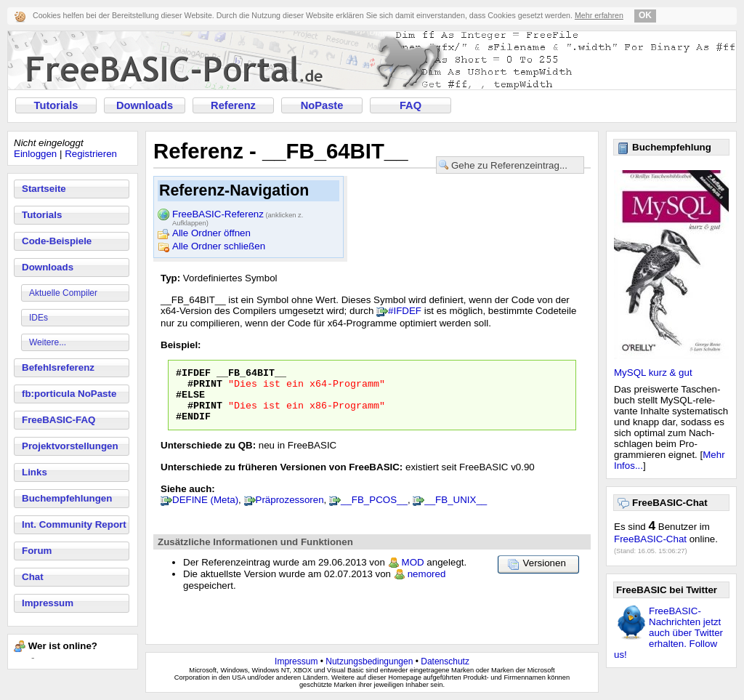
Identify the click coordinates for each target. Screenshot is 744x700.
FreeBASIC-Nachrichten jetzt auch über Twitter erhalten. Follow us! (668, 633)
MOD (413, 573)
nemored (427, 585)
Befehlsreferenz (58, 367)
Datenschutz (445, 661)
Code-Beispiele (57, 241)
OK (645, 15)
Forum (37, 551)
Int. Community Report (74, 524)
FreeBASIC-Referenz (238, 215)
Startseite (44, 189)
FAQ (411, 105)
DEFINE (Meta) (205, 511)
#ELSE (190, 401)
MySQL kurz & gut (653, 373)
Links (35, 472)
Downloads (145, 105)
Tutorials (56, 105)
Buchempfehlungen (67, 498)
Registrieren (91, 154)
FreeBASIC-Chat (650, 539)
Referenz (233, 105)
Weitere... (48, 342)
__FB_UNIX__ (456, 511)
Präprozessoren (290, 511)
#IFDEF (405, 311)
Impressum (48, 603)
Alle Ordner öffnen (211, 233)
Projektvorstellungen (70, 446)
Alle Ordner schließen (219, 246)
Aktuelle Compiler (63, 293)
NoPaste (322, 105)
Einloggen (35, 154)
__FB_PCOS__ (374, 511)
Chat (33, 577)
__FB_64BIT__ (251, 374)
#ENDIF (193, 427)
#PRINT (205, 387)
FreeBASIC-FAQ (58, 420)
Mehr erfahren (599, 15)
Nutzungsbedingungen (369, 661)
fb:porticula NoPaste (69, 394)
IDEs (39, 318)
